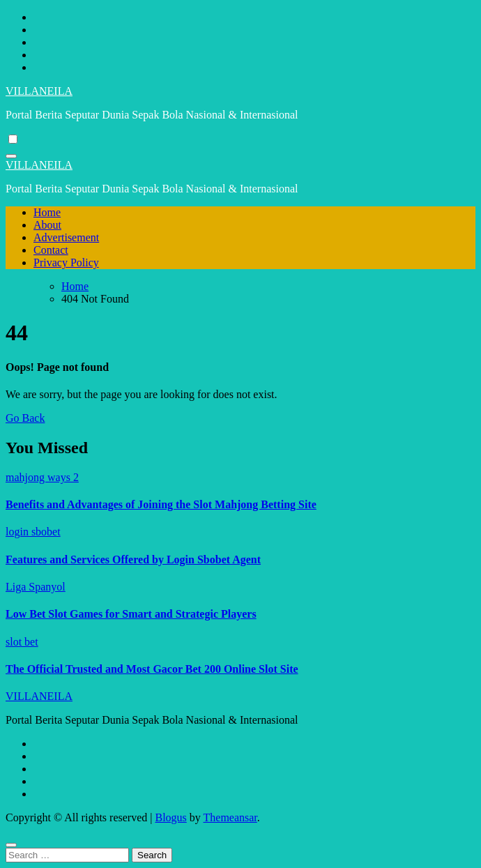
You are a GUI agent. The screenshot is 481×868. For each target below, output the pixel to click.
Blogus (170, 817)
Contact (51, 250)
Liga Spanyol (36, 587)
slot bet (22, 642)
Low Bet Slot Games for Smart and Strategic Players (131, 614)
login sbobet (33, 532)
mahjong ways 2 (42, 477)
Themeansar (230, 817)
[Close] (11, 845)
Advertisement (66, 237)
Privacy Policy (66, 262)
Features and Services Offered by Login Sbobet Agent (133, 559)
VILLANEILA (39, 91)
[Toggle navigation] (11, 156)
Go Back (25, 418)
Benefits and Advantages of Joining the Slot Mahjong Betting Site (161, 504)
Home (47, 212)
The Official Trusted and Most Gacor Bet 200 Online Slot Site (152, 669)
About (47, 225)
